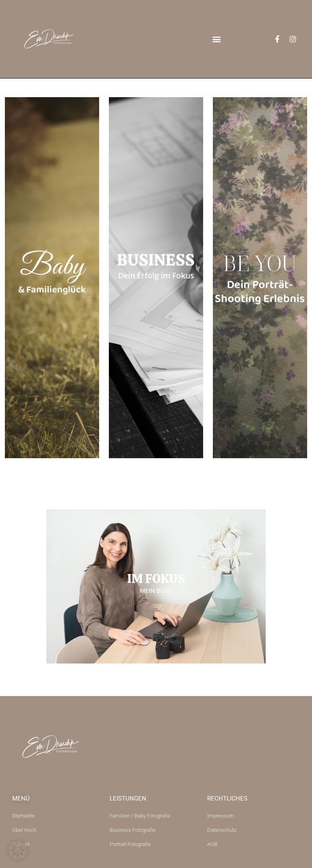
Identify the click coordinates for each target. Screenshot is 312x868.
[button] (217, 39)
